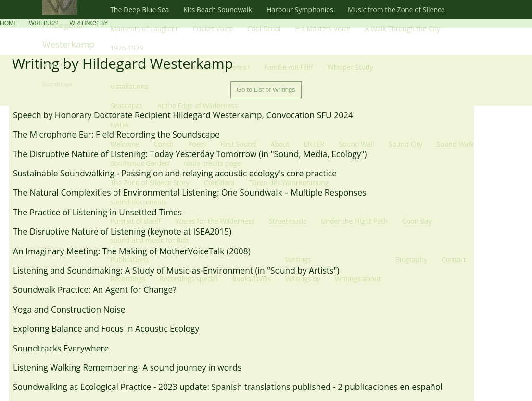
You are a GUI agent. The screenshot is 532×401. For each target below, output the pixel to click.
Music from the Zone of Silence (396, 9)
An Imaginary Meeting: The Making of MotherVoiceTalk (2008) (132, 251)
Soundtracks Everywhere (61, 348)
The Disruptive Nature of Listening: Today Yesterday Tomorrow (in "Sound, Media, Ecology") (190, 154)
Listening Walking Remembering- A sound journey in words (127, 367)
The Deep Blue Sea (139, 9)
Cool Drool (264, 29)
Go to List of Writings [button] (266, 90)
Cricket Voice (213, 29)
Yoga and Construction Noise (69, 309)
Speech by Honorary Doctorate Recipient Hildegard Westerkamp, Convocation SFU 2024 (183, 115)
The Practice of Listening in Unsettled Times (97, 212)
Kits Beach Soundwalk (218, 9)
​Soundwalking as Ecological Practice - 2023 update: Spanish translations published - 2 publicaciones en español (228, 387)
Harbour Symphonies (300, 9)
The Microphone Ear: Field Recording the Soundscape (116, 134)
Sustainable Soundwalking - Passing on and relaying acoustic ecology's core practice (175, 173)
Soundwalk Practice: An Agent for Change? (95, 289)
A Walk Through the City (403, 29)
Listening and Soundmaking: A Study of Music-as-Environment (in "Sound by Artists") (176, 270)
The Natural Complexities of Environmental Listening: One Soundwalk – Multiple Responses (190, 192)
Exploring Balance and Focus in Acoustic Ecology (106, 328)
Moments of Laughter (144, 29)
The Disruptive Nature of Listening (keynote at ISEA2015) (122, 231)
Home (9, 23)
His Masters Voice (323, 29)
